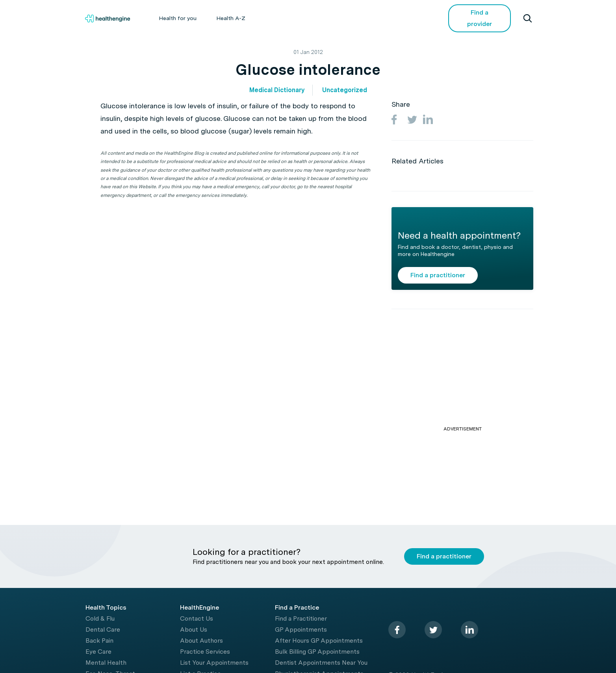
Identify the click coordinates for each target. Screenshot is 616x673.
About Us (194, 629)
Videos (365, 18)
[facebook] (397, 630)
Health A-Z (231, 18)
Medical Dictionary (277, 90)
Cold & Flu (100, 618)
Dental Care (103, 629)
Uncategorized (345, 90)
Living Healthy (283, 18)
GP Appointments (301, 629)
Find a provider (480, 18)
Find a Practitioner (301, 618)
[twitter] (433, 630)
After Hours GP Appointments (319, 641)
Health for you (178, 18)
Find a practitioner (438, 275)
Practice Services (205, 652)
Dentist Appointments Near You (321, 663)
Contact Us (197, 618)
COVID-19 (406, 18)
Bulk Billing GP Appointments (317, 652)
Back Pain (99, 641)
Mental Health (106, 663)
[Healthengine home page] (108, 19)
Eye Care (98, 652)
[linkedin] (469, 630)
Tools (328, 18)
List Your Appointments (214, 663)
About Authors (201, 641)
